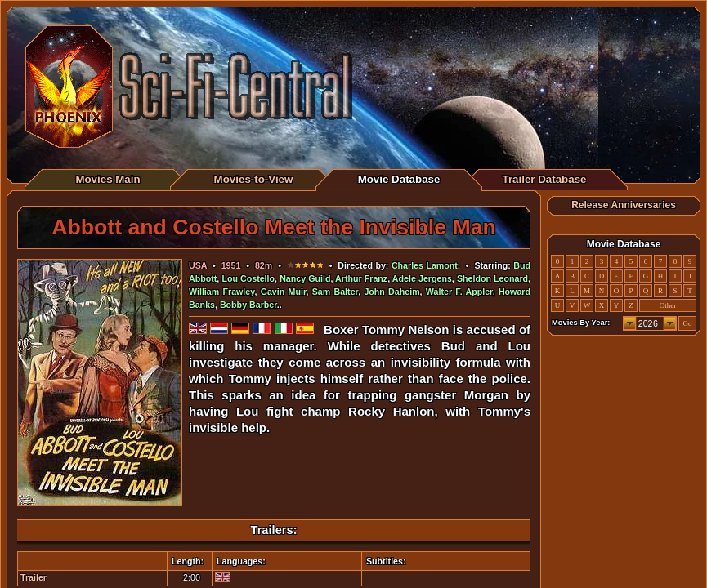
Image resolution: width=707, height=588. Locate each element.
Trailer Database (545, 179)
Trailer (34, 577)
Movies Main (107, 179)
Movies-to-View (254, 179)
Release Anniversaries (624, 205)
